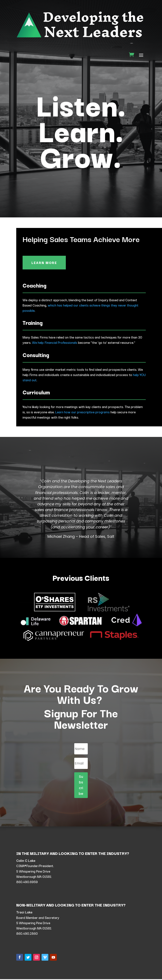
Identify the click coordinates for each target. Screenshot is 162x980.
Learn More (45, 263)
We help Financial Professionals (55, 343)
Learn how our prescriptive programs (82, 412)
